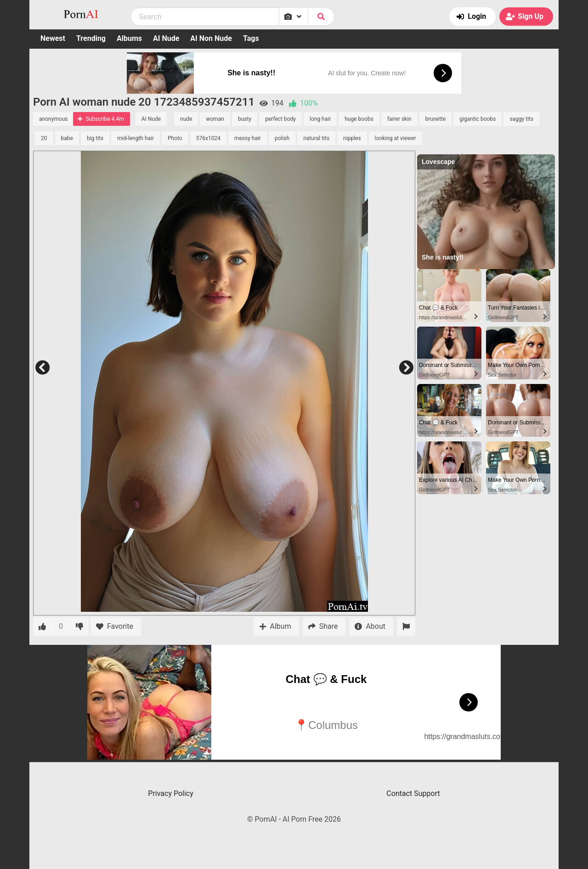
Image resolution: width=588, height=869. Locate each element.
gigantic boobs (478, 119)
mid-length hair (136, 138)
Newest (53, 38)
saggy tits (521, 119)
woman (215, 119)
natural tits (316, 138)
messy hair (248, 138)
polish (282, 138)
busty (245, 119)
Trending (91, 38)
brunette (436, 119)
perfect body (280, 119)
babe (67, 138)
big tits (95, 138)
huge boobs (359, 119)
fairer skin (399, 119)
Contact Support (413, 793)
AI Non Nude (211, 38)
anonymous (53, 119)
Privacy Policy (171, 793)
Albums (129, 38)
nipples (352, 138)
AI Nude (166, 38)
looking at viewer (396, 138)
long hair (320, 119)
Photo (175, 138)
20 (44, 138)
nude (186, 119)
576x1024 (208, 138)
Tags (251, 38)
